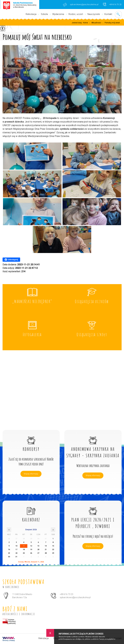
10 (16, 546)
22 (53, 550)
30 (9, 557)
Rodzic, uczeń (76, 14)
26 (31, 553)
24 (16, 553)
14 (46, 546)
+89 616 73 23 (112, 4)
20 (38, 550)
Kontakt (108, 14)
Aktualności (95, 23)
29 (53, 553)
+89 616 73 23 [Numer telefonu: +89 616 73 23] (67, 594)
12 (31, 546)
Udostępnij (11, 260)
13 (38, 546)
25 (24, 553)
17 (16, 550)
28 (46, 553)
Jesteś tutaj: (77, 23)
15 (53, 546)
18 (24, 550)
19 (31, 550)
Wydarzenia (58, 14)
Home (85, 23)
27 (38, 553)
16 (9, 550)
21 (46, 550)
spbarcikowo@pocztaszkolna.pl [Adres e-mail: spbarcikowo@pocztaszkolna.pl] (75, 597)
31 (16, 557)
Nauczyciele (94, 14)
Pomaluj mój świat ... (111, 23)
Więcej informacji (31, 474)
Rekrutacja (31, 14)
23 (9, 553)
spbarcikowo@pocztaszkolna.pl (81, 5)
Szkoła (44, 14)
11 (24, 546)
